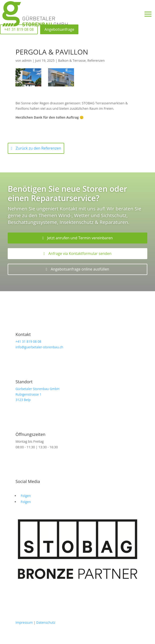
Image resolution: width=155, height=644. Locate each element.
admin (27, 60)
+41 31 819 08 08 (28, 341)
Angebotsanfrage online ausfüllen (80, 269)
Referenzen (96, 60)
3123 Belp (23, 400)
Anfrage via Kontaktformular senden (80, 253)
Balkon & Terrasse (72, 60)
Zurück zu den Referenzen (38, 148)
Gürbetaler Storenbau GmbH (37, 389)
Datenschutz (46, 622)
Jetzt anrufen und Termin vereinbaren (80, 238)
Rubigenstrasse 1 (28, 394)
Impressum (24, 622)
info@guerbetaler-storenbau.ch (39, 347)
